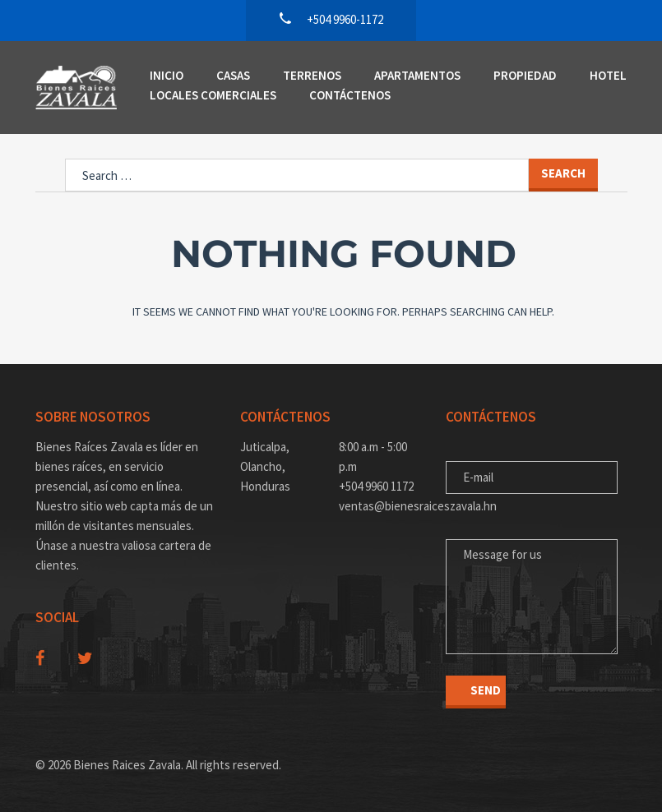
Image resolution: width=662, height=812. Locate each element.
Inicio (167, 75)
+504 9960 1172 (376, 486)
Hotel (608, 75)
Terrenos (312, 75)
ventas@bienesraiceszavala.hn (380, 506)
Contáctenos (350, 95)
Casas (233, 75)
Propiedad (525, 75)
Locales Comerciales (213, 95)
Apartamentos (417, 75)
